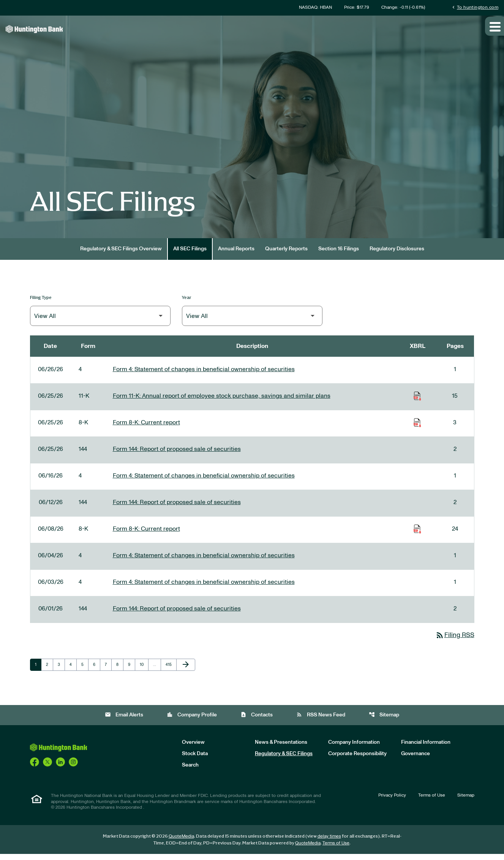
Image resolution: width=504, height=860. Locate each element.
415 (170, 670)
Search (190, 771)
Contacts (257, 720)
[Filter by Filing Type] (100, 322)
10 (144, 670)
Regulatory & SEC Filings (284, 760)
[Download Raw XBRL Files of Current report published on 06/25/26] (417, 428)
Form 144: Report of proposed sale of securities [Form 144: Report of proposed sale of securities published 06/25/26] (177, 455)
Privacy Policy (392, 801)
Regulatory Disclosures (397, 255)
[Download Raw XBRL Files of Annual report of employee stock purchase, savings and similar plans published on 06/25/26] (417, 402)
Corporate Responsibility (357, 760)
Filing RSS (454, 641)
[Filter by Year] (252, 322)
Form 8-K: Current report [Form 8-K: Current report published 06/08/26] (146, 534)
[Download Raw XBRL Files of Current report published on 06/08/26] (417, 534)
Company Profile (192, 720)
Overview (193, 748)
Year (187, 303)
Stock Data (195, 760)
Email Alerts (124, 720)
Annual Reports (236, 255)
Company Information (354, 748)
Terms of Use (432, 801)
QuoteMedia (181, 842)
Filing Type (41, 303)
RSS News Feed (321, 720)
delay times (329, 842)
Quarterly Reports (286, 255)
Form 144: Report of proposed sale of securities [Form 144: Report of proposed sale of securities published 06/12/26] (177, 508)
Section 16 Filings (339, 255)
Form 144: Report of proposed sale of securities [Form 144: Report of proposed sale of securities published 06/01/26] (177, 614)
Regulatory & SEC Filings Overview (121, 255)
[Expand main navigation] (495, 32)
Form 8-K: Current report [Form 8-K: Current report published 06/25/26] (146, 428)
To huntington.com (475, 7)
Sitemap (384, 720)
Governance (416, 760)
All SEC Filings (190, 255)
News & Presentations (281, 748)
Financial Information (426, 748)
